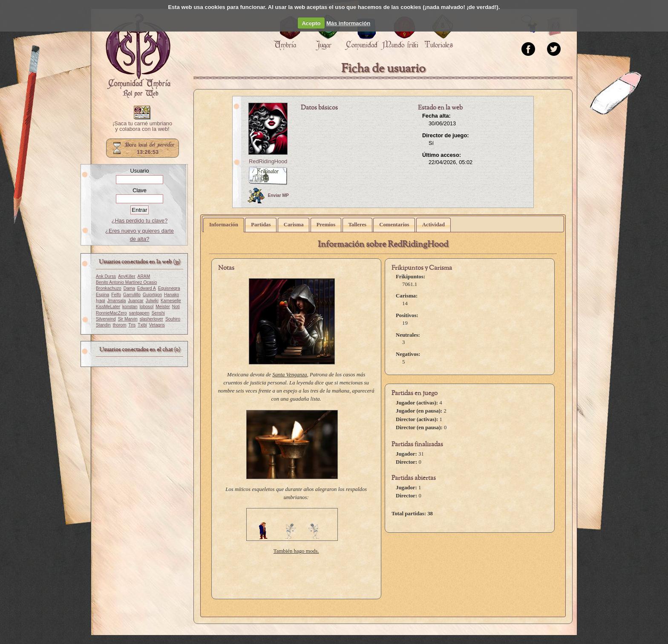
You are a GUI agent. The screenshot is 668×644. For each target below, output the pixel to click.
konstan (130, 307)
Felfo (116, 295)
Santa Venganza (289, 375)
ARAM (144, 276)
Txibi (142, 325)
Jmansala (117, 301)
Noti (176, 307)
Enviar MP (268, 196)
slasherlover (151, 319)
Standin (103, 325)
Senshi (158, 313)
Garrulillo (132, 295)
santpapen (139, 313)
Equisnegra (169, 288)
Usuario (139, 171)
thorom (120, 325)
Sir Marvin (128, 319)
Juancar (135, 301)
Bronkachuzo (109, 288)
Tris (132, 325)
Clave (140, 190)
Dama (129, 288)
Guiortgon (152, 295)
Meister (163, 307)
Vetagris (157, 325)
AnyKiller (127, 276)
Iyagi (101, 301)
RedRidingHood (268, 161)
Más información (348, 23)
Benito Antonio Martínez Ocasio (126, 282)
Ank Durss (106, 276)
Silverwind (106, 319)
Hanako (171, 295)
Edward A (147, 288)
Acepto (311, 23)
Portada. (138, 56)
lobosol (147, 307)
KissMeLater (108, 307)
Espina (102, 295)
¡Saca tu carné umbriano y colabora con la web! (142, 127)
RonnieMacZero (111, 313)
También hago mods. (296, 551)
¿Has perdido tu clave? (140, 221)
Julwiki (152, 301)
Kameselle (171, 301)
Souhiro (173, 319)
